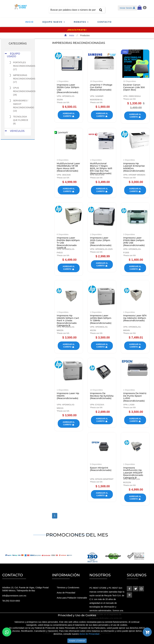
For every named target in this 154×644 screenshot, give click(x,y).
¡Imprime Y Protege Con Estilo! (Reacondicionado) (101, 87)
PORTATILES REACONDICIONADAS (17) (24, 66)
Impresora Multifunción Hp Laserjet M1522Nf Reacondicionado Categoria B (133, 473)
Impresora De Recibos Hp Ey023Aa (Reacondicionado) (102, 396)
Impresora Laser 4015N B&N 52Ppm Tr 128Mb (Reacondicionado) (101, 319)
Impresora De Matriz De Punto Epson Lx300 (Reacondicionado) (135, 397)
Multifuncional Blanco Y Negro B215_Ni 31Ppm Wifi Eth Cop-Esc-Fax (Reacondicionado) (101, 168)
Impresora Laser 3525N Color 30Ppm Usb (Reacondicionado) (68, 88)
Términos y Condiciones (68, 588)
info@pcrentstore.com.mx (14, 596)
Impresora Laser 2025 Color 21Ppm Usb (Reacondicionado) (101, 241)
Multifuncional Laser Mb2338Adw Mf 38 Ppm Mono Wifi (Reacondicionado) (68, 167)
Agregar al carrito (69, 115)
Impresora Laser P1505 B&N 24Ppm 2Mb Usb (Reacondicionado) (134, 241)
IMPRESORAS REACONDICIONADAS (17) (24, 79)
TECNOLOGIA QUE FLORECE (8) (21, 120)
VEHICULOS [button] (16, 131)
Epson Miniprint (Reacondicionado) (101, 469)
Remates (81, 22)
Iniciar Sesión (127, 8)
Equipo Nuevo (54, 22)
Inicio (29, 22)
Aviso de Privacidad (66, 593)
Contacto (105, 22)
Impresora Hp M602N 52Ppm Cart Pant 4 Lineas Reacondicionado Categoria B (68, 320)
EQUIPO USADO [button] (13, 55)
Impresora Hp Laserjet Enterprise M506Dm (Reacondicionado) (134, 167)
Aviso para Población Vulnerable (72, 598)
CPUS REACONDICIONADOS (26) (24, 91)
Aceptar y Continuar (77, 641)
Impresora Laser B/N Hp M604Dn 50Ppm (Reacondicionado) (135, 318)
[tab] (18, 55)
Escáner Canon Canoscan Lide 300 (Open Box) (134, 87)
